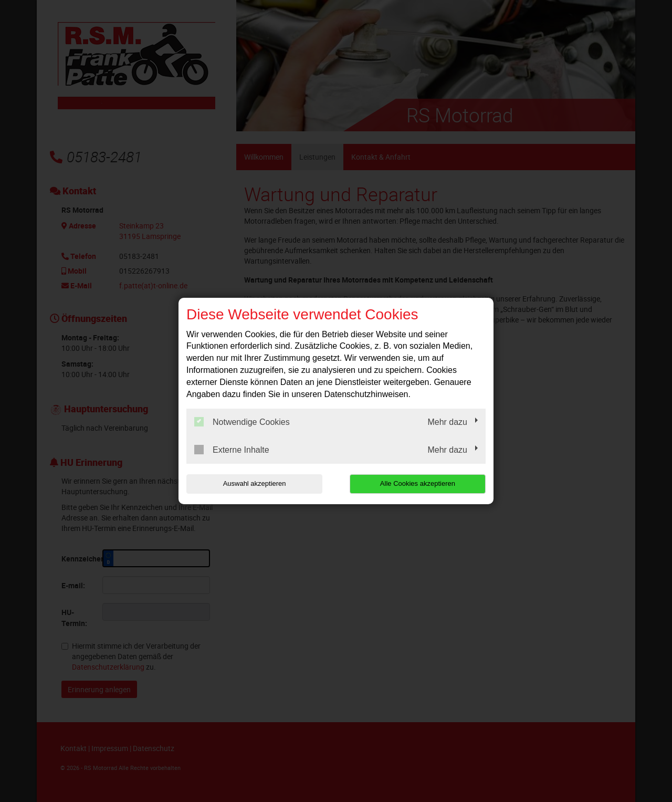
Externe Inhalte (232, 450)
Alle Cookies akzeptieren (418, 483)
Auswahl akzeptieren (254, 483)
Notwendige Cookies (242, 422)
